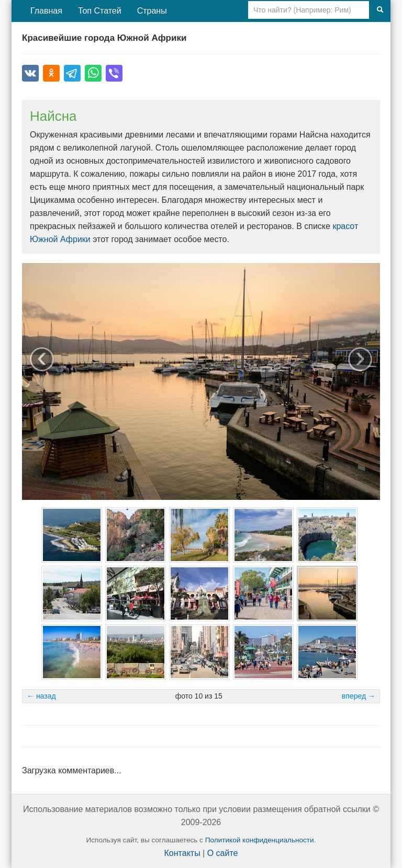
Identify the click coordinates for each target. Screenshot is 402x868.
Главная (46, 11)
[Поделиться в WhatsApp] (93, 73)
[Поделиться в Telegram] (72, 73)
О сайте (223, 853)
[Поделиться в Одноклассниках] (51, 73)
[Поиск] (380, 10)
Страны (152, 11)
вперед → (359, 696)
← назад (41, 696)
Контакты (182, 853)
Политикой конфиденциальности (260, 840)
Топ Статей (100, 11)
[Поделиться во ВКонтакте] (30, 73)
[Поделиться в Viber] (114, 73)
